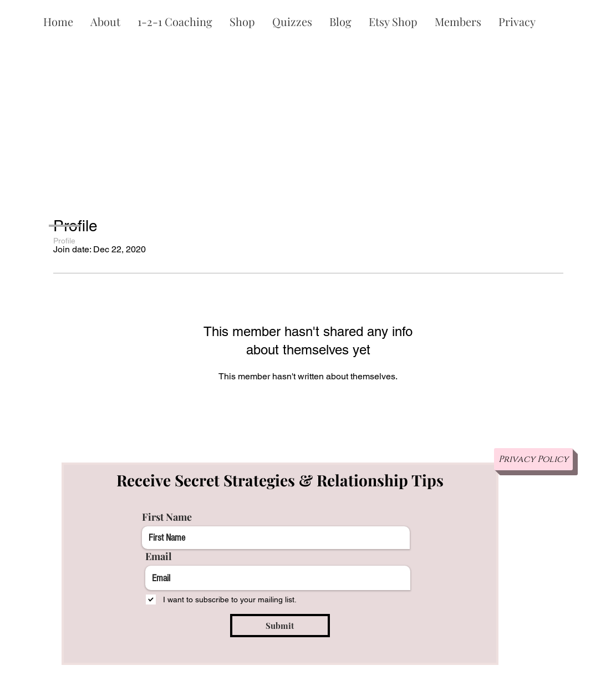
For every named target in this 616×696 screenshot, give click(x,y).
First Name (167, 517)
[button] (105, 22)
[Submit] (280, 626)
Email (159, 556)
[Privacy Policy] (533, 459)
